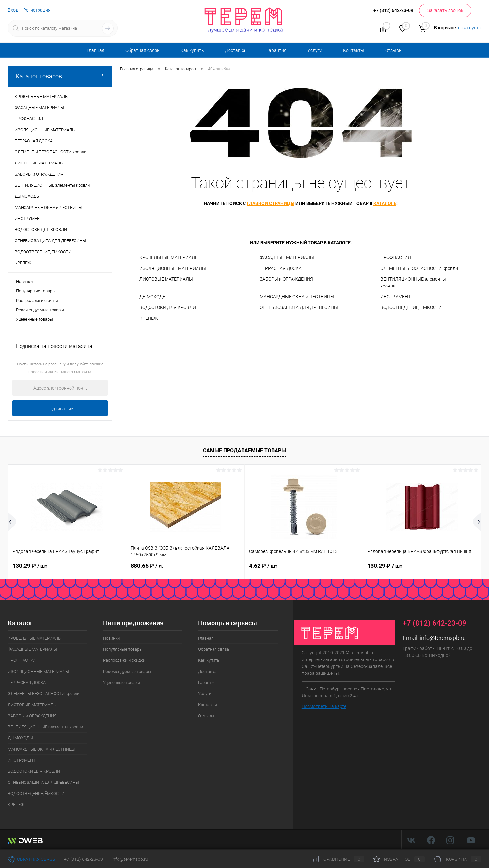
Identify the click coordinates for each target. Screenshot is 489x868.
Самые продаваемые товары (244, 450)
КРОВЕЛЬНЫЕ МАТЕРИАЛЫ (169, 257)
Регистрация (37, 10)
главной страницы (271, 203)
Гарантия (276, 50)
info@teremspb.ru (443, 638)
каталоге (385, 203)
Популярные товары (36, 291)
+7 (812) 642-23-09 (83, 859)
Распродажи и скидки (37, 300)
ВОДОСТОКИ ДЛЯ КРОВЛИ (168, 307)
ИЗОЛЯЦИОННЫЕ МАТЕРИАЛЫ (173, 268)
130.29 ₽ (30, 566)
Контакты (354, 50)
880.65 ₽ (147, 566)
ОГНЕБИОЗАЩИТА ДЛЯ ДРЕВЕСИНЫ (299, 307)
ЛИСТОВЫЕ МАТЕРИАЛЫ (166, 279)
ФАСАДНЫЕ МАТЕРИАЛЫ (287, 257)
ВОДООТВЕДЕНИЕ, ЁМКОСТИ (411, 307)
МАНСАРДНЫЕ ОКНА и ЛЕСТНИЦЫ (297, 297)
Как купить (192, 50)
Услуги (315, 50)
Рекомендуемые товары (40, 310)
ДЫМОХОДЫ (153, 297)
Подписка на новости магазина (54, 346)
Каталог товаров (60, 76)
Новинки (24, 281)
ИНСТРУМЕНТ (395, 297)
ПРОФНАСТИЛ (396, 257)
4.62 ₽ (263, 566)
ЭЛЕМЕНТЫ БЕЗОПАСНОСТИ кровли (419, 268)
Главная (96, 50)
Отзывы (394, 50)
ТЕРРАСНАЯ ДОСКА (281, 268)
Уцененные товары (34, 319)
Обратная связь (142, 50)
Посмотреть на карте (324, 706)
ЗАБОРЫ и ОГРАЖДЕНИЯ (286, 279)
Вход (13, 10)
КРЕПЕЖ (149, 318)
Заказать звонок (445, 10)
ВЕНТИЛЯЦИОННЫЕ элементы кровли (413, 282)
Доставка (235, 50)
